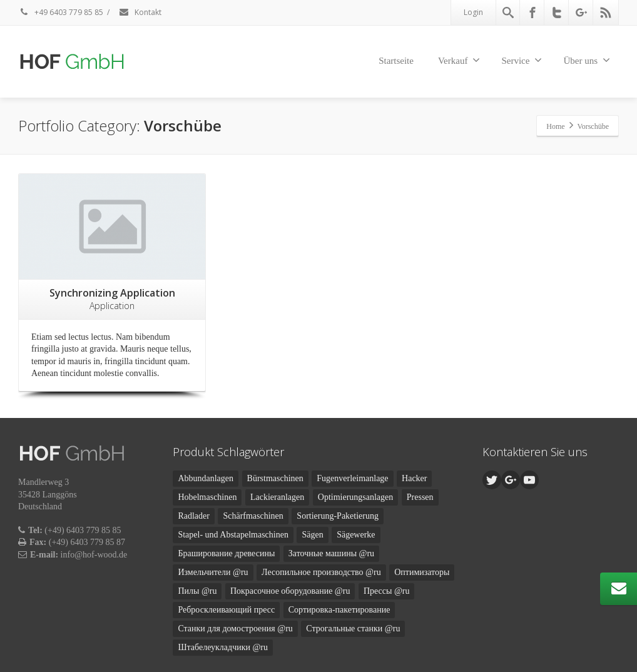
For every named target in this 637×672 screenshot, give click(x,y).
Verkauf (459, 60)
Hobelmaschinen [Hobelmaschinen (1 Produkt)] (207, 497)
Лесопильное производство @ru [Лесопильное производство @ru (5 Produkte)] (321, 572)
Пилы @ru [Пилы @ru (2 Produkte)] (197, 591)
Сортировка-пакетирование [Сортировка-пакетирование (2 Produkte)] (339, 610)
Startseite (396, 61)
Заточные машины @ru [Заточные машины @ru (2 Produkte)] (331, 553)
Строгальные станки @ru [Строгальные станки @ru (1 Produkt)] (353, 629)
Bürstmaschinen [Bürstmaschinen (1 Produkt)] (275, 478)
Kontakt (140, 12)
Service (522, 60)
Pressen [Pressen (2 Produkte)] (420, 497)
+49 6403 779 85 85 (61, 12)
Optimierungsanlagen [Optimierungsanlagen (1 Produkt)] (356, 497)
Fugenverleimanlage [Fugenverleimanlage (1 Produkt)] (352, 478)
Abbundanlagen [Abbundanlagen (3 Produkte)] (206, 478)
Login (473, 12)
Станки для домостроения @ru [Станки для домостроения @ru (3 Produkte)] (235, 629)
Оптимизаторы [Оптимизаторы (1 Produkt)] (422, 572)
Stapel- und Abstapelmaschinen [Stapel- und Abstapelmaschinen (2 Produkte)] (233, 535)
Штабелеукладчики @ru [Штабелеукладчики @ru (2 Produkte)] (223, 647)
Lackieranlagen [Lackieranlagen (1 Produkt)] (277, 497)
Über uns (587, 60)
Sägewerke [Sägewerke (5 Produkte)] (356, 535)
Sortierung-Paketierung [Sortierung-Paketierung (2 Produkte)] (338, 516)
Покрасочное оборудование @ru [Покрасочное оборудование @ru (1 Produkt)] (290, 591)
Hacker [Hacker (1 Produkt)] (414, 478)
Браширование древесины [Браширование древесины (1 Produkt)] (226, 553)
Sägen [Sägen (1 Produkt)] (312, 535)
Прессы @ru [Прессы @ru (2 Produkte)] (387, 591)
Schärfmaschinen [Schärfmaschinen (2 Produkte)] (253, 516)
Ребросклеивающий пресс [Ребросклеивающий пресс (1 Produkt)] (226, 610)
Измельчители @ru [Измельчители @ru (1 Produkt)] (213, 572)
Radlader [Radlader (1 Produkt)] (194, 516)
